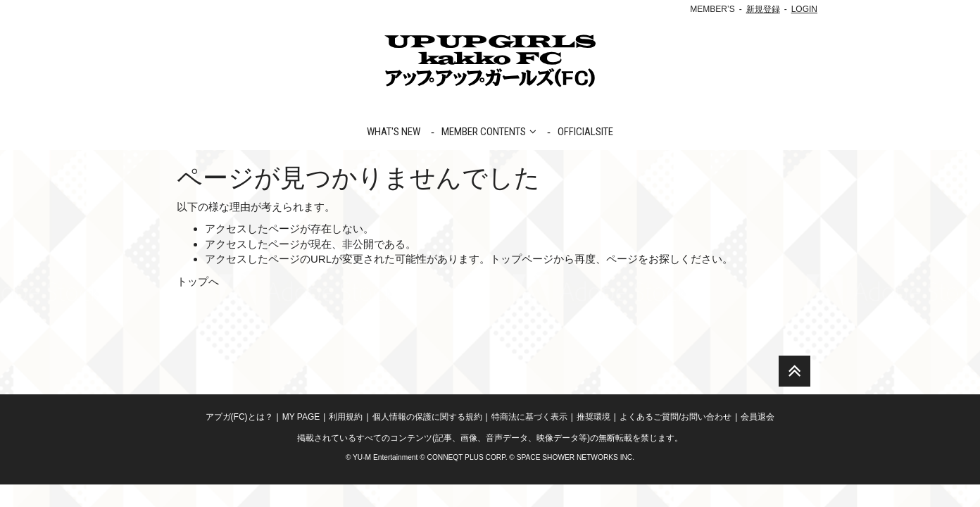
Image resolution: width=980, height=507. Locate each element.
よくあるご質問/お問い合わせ (676, 439)
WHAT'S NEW (394, 132)
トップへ (198, 281)
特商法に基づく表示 (529, 439)
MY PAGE (301, 439)
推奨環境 (593, 439)
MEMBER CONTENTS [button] (489, 132)
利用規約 (346, 439)
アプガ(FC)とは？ (239, 439)
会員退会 (758, 439)
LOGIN (804, 9)
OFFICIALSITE (585, 132)
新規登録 (763, 9)
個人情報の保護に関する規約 (427, 439)
